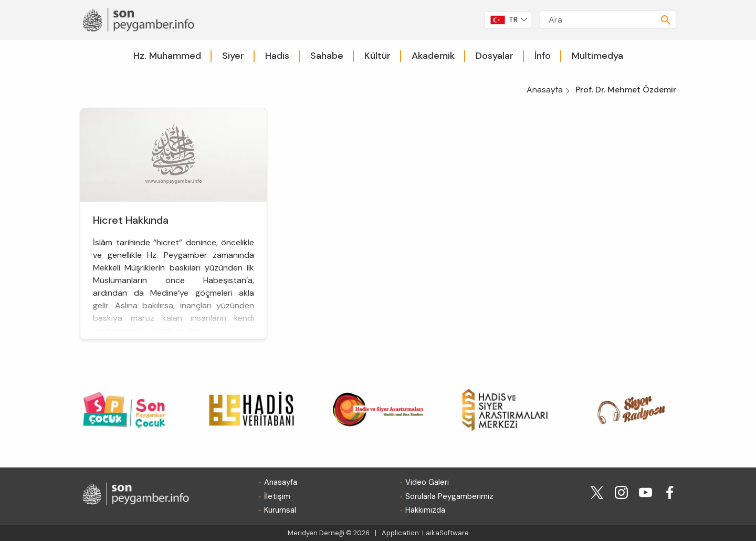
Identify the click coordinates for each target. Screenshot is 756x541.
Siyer (233, 56)
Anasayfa (545, 90)
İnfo (543, 56)
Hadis (277, 56)
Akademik (433, 56)
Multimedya (597, 56)
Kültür (377, 56)
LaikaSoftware (445, 533)
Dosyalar (495, 56)
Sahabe (327, 56)
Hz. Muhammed (167, 56)
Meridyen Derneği (316, 533)
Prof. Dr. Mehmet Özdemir (626, 90)
